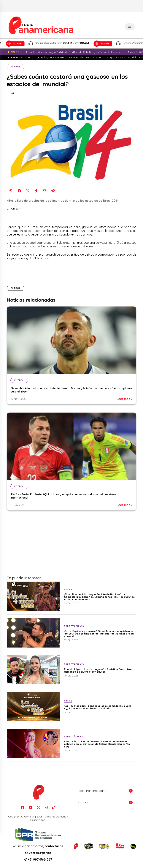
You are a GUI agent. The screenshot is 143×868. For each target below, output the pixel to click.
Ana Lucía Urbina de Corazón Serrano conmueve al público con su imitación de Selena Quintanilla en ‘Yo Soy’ (97, 744)
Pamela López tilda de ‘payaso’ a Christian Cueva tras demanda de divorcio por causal (98, 670)
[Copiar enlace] (53, 191)
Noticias (83, 802)
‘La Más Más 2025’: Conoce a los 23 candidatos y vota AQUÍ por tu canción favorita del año (98, 707)
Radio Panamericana (92, 791)
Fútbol (16, 67)
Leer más (125, 399)
